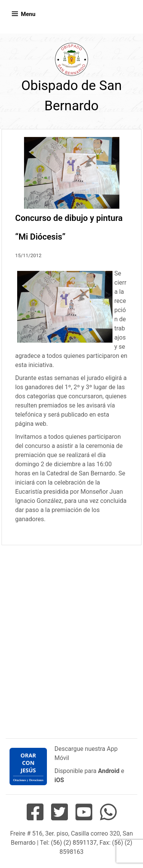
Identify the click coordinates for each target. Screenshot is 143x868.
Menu (28, 14)
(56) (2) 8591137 (74, 843)
